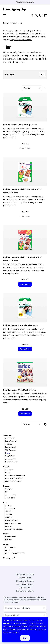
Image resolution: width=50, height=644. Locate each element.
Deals (6, 534)
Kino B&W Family (12, 520)
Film (7, 492)
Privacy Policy (25, 578)
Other (6, 544)
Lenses (6, 466)
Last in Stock (11, 537)
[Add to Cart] (25, 284)
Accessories (10, 459)
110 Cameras (11, 450)
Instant (14, 23)
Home (6, 23)
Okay (25, 638)
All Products (10, 498)
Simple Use (10, 456)
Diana (8, 453)
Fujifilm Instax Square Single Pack (20, 125)
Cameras (7, 435)
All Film (8, 505)
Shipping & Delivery (25, 581)
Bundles (9, 540)
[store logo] (25, 9)
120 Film (9, 511)
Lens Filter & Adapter (14, 481)
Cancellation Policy (25, 584)
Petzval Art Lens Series (15, 478)
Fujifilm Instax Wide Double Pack (20, 390)
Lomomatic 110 (11, 462)
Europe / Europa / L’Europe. (21, 40)
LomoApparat (11, 441)
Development (9, 558)
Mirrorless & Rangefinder (15, 475)
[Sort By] (32, 88)
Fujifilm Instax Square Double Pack (21, 325)
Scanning (9, 517)
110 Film (9, 514)
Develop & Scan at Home (15, 553)
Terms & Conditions (25, 574)
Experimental (11, 447)
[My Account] (36, 15)
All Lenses (10, 470)
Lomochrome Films (13, 523)
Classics (9, 444)
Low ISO (9, 526)
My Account (25, 588)
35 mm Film (10, 508)
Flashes (8, 550)
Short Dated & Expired (14, 529)
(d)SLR (8, 472)
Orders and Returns (25, 591)
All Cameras (10, 438)
